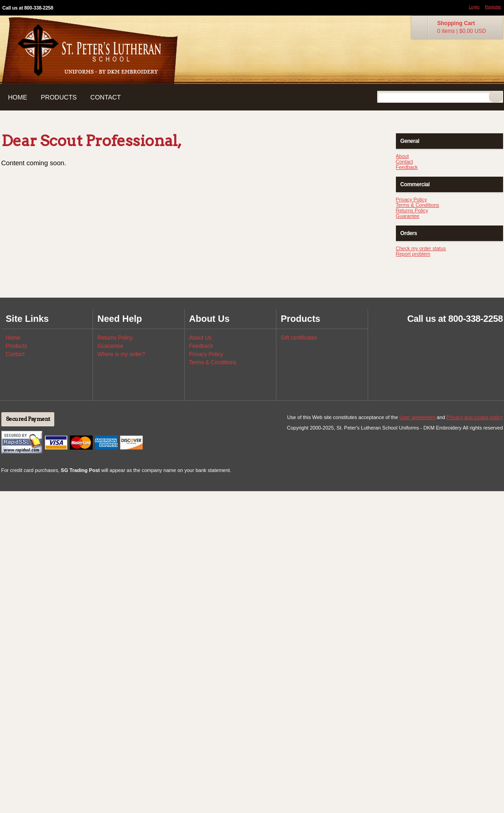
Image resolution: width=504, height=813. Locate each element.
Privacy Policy (411, 199)
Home (18, 97)
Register (493, 7)
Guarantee (408, 216)
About (403, 156)
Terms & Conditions (418, 205)
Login (474, 7)
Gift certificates (299, 338)
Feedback (407, 167)
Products (59, 97)
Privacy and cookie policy (475, 417)
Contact (106, 97)
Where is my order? (122, 354)
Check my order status (421, 248)
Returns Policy (412, 210)
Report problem (413, 254)
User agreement (418, 417)
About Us (200, 338)
